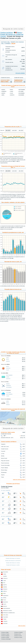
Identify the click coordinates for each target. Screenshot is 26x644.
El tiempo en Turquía (5, 634)
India (4, 593)
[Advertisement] (13, 14)
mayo (12, 90)
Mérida (3, 456)
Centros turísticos (7, 32)
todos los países (22, 626)
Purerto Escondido (5, 465)
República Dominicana (9, 613)
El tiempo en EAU (18, 634)
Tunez (5, 619)
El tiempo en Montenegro (6, 639)
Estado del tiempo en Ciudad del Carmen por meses (13, 86)
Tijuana (3, 475)
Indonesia (6, 596)
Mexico (19, 32)
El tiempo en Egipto (5, 632)
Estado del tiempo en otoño (13, 565)
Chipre (5, 576)
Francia (5, 589)
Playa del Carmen (5, 461)
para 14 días (5, 81)
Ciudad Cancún (5, 449)
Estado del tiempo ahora (8, 432)
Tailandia (6, 617)
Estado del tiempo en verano (13, 563)
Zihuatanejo (4, 472)
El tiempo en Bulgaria (5, 636)
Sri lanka (6, 615)
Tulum (3, 477)
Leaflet (20, 425)
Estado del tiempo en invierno (13, 558)
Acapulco (3, 444)
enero (3, 90)
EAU (4, 583)
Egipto (5, 585)
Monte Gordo (4, 458)
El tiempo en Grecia (18, 636)
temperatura (18, 81)
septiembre (22, 90)
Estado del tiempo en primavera (13, 561)
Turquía (5, 621)
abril (3, 95)
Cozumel (3, 451)
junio (12, 91)
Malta (5, 604)
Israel (5, 598)
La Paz (3, 454)
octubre (21, 91)
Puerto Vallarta (5, 468)
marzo (3, 93)
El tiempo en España (5, 637)
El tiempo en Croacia (18, 637)
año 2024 (14, 130)
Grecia (5, 591)
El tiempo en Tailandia (18, 632)
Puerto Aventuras (5, 463)
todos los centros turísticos (19, 480)
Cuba (5, 581)
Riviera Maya (4, 470)
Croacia (5, 578)
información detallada (20, 73)
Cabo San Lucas (5, 447)
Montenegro (7, 608)
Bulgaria (6, 572)
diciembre (21, 95)
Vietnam (5, 623)
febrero (4, 91)
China (5, 574)
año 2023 (21, 130)
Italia (5, 600)
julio (12, 93)
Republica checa (8, 611)
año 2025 (8, 130)
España (5, 587)
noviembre (22, 93)
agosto (12, 95)
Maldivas (5, 602)
